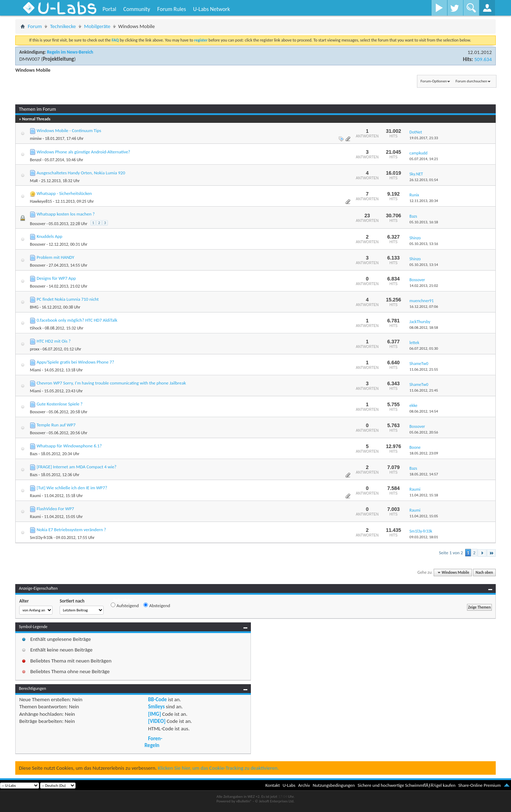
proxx (35, 349)
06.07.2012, (424, 348)
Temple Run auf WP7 (56, 425)
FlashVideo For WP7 (55, 509)
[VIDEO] (157, 721)
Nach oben (484, 573)
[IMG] (154, 714)
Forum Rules (172, 9)
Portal (109, 9)
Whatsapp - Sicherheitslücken (64, 193)
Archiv (304, 785)
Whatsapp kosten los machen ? (66, 214)
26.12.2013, (424, 180)
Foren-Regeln (153, 742)
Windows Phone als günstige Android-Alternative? (83, 152)
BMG (34, 307)
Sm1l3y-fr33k (41, 538)
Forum (35, 26)
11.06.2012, (424, 369)
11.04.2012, (424, 495)
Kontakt (273, 785)
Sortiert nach (72, 601)
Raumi (35, 496)
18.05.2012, (424, 453)
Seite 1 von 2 (451, 553)
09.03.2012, (424, 537)
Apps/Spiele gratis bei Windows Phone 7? (75, 362)
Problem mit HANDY (55, 257)
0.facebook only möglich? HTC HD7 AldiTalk (77, 320)
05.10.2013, (424, 222)
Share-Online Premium (479, 785)
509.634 (483, 59)
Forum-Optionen (434, 81)
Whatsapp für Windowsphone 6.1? (69, 446)
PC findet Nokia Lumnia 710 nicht (68, 299)
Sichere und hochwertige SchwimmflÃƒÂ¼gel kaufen (407, 785)
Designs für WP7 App (56, 278)
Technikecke (63, 26)
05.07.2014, (424, 159)
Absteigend (157, 605)
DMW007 (29, 59)
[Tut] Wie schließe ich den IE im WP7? (72, 488)
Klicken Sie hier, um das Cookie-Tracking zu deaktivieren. (218, 768)
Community (137, 9)
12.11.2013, (424, 201)
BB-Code (157, 699)
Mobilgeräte (97, 26)
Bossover (38, 224)
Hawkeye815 (41, 201)
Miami (35, 370)
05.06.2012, (424, 432)
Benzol (35, 160)
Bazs (34, 454)
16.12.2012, (424, 307)
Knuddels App (50, 236)
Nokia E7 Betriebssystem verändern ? (71, 530)
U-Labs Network (211, 9)
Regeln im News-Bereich (70, 52)
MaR (34, 181)
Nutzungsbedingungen (334, 785)
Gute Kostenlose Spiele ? (59, 404)
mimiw (36, 138)
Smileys (156, 707)
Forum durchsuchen (471, 81)
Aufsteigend (125, 605)
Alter (24, 601)
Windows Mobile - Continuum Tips (69, 130)
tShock (36, 328)
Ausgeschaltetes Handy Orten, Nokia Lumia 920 (81, 173)
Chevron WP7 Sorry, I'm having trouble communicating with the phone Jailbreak (111, 383)
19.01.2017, (424, 138)
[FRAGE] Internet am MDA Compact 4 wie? (76, 467)
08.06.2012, (424, 411)
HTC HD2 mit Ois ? (54, 341)
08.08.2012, (424, 328)
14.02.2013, (424, 286)
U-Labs (289, 785)
